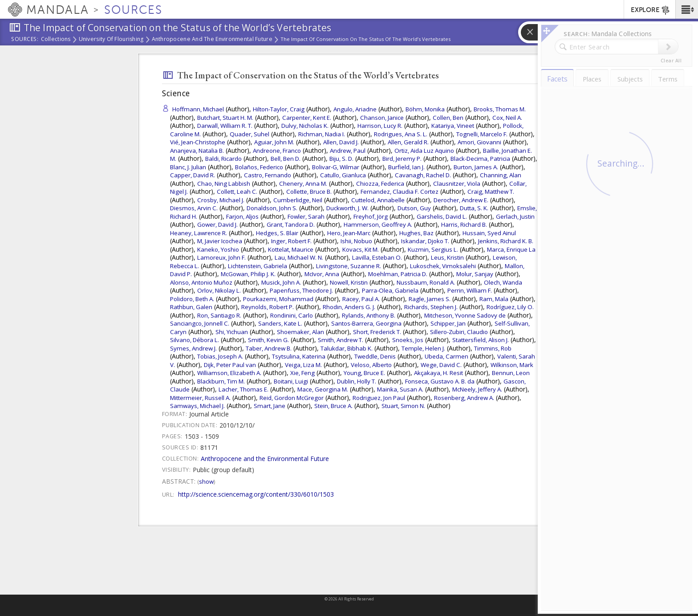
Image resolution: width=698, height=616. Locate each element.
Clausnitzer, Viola (457, 184)
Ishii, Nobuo (356, 241)
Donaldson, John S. (272, 208)
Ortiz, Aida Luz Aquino (424, 151)
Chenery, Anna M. (303, 184)
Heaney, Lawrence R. (199, 233)
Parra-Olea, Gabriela (390, 290)
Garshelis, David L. (442, 216)
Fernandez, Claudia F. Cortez (400, 192)
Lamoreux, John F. (221, 257)
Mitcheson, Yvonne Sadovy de (465, 315)
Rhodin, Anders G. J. (349, 307)
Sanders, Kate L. (280, 323)
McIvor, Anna (322, 274)
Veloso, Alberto (371, 365)
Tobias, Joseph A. (220, 356)
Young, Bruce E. (364, 373)
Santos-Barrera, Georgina (366, 323)
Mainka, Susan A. (400, 389)
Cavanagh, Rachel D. (423, 175)
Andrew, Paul (348, 151)
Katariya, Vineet (453, 126)
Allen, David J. (341, 142)
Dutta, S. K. (474, 208)
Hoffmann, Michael (198, 109)
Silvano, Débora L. (195, 340)
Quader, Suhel (250, 134)
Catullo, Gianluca (343, 175)
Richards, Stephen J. (431, 307)
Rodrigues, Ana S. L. (401, 134)
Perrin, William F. (470, 290)
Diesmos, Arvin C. (194, 208)
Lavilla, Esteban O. (377, 257)
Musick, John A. (281, 282)
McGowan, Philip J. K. (248, 274)
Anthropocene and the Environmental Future (212, 40)
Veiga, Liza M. (303, 365)
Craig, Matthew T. (491, 192)
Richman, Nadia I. (322, 134)
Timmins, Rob (493, 348)
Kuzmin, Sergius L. (433, 249)
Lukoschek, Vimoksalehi (443, 266)
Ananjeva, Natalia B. (197, 151)
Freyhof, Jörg (371, 216)
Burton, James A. (476, 167)
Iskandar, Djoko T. (425, 241)
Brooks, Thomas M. (500, 109)
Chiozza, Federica (380, 184)
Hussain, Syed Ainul (489, 233)
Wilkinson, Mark (512, 365)
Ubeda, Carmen (446, 356)
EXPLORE (651, 10)
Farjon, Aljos (242, 216)
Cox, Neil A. (507, 118)
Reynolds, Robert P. (268, 307)
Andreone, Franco (277, 151)
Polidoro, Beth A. (192, 299)
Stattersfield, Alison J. (481, 340)
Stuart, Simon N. (403, 406)
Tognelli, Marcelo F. (482, 134)
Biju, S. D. (341, 159)
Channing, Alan (501, 175)
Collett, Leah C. (237, 192)
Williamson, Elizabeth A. (229, 373)
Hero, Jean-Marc (349, 233)
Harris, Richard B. (464, 224)
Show (206, 481)
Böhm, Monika (425, 109)
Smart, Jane (270, 406)
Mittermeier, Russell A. (200, 398)
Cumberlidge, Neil (298, 200)
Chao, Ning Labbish (224, 184)
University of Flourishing (111, 40)
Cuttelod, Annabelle (378, 200)
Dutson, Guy (414, 208)
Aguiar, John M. (274, 142)
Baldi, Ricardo (223, 159)
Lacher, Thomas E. (243, 389)
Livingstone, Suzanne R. (349, 266)
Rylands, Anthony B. (369, 315)
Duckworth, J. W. (347, 208)
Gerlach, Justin (515, 216)
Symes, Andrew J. (193, 348)
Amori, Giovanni (479, 142)
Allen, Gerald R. (408, 142)
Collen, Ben (448, 118)
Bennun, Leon (511, 373)
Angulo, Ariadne (355, 109)
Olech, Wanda (503, 282)
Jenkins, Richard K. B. (506, 241)
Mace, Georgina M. (323, 389)
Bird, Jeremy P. (402, 159)
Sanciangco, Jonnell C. (200, 323)
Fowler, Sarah (306, 216)
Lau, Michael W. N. (299, 257)
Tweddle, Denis (375, 356)
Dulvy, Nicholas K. (305, 126)
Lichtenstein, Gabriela (258, 266)
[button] (687, 9)
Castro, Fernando (268, 175)
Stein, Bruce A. (333, 406)
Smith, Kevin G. (268, 340)
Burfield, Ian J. (406, 167)
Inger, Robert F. (291, 241)
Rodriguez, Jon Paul (379, 398)
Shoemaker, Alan (300, 332)
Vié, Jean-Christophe (198, 142)
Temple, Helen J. (423, 348)
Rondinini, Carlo (292, 315)
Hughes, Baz (416, 233)
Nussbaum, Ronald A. (426, 282)
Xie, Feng (302, 373)
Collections (56, 40)
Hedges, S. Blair (277, 233)
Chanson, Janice (382, 118)
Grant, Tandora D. (291, 224)
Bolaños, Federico (259, 167)
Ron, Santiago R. (219, 315)
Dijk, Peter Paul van (230, 365)
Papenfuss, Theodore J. (301, 290)
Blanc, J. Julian (188, 167)
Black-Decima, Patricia (480, 159)
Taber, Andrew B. (269, 348)
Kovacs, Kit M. (361, 249)
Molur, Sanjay (475, 274)
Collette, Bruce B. (309, 192)
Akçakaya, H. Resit (438, 373)
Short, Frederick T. (377, 332)
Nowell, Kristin (349, 282)
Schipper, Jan (448, 323)
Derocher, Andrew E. (461, 200)
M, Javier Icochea (220, 241)
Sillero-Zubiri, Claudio (459, 332)
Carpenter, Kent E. (307, 118)
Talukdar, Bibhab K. (347, 348)
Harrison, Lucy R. (380, 126)
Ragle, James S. (430, 299)
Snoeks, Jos (408, 340)
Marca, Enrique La (511, 249)
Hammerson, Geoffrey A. (378, 224)
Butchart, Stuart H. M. (225, 118)
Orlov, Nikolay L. (219, 290)
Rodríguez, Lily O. (510, 307)
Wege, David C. (441, 365)
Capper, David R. (193, 175)
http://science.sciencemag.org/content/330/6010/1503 (256, 494)
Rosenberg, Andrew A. (464, 398)
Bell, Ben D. (286, 159)
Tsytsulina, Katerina (299, 356)
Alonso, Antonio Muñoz (201, 282)
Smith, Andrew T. (341, 340)
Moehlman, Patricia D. (398, 274)
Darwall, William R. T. (225, 126)
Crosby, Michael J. (221, 200)
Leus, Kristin (447, 257)
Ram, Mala (494, 299)
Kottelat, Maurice (291, 249)
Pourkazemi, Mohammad (278, 299)
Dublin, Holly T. (357, 381)
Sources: (25, 40)
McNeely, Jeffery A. (477, 389)
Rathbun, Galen (191, 307)
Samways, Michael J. (197, 406)
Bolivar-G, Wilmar (336, 167)
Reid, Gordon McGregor (292, 398)
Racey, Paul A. (361, 299)
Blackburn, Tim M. (221, 381)
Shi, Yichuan (232, 332)
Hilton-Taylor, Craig (279, 109)
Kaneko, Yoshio (218, 249)
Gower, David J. (217, 224)
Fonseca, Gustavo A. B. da (440, 381)
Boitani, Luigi (291, 381)
